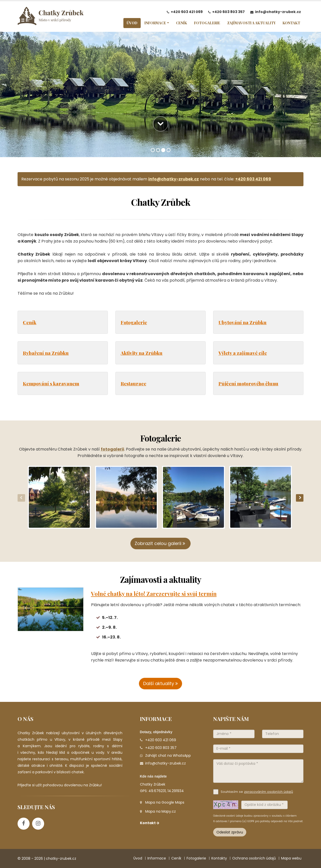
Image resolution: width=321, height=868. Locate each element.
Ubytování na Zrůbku (243, 322)
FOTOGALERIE (207, 23)
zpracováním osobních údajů (268, 792)
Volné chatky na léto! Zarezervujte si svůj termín (154, 594)
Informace (157, 858)
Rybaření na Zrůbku (46, 353)
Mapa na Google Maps (165, 802)
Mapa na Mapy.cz (160, 811)
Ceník (30, 322)
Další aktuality (160, 683)
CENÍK (182, 23)
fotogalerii (112, 449)
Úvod (138, 858)
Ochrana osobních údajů (254, 858)
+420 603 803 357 (228, 12)
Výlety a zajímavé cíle (243, 353)
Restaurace (133, 383)
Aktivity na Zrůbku (142, 353)
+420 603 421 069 (187, 12)
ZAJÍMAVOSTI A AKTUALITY (251, 23)
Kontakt (150, 823)
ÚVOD (132, 23)
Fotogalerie (134, 322)
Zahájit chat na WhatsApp (168, 755)
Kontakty (219, 858)
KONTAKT (291, 23)
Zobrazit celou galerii (160, 543)
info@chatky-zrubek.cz (278, 12)
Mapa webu (291, 858)
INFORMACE (155, 23)
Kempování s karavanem (51, 383)
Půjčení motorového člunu (248, 383)
